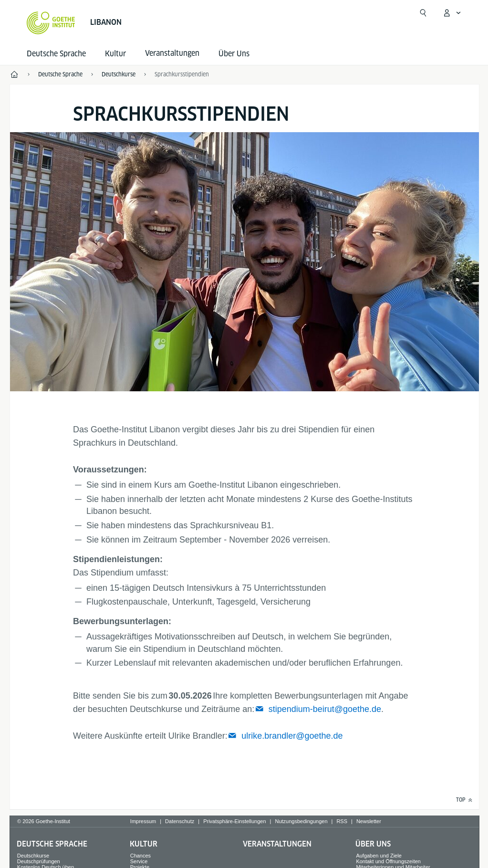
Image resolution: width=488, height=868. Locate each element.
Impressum (143, 821)
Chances (140, 856)
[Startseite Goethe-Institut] (51, 23)
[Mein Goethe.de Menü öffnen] (452, 13)
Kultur (115, 54)
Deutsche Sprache (56, 54)
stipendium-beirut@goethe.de (325, 709)
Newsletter (369, 821)
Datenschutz (180, 821)
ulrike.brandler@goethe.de (292, 736)
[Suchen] (423, 13)
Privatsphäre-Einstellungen (234, 821)
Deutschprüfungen (39, 861)
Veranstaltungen (277, 844)
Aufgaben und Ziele (379, 856)
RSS (342, 821)
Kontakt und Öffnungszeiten (388, 861)
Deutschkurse (33, 856)
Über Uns (234, 54)
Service (139, 861)
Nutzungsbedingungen (301, 821)
